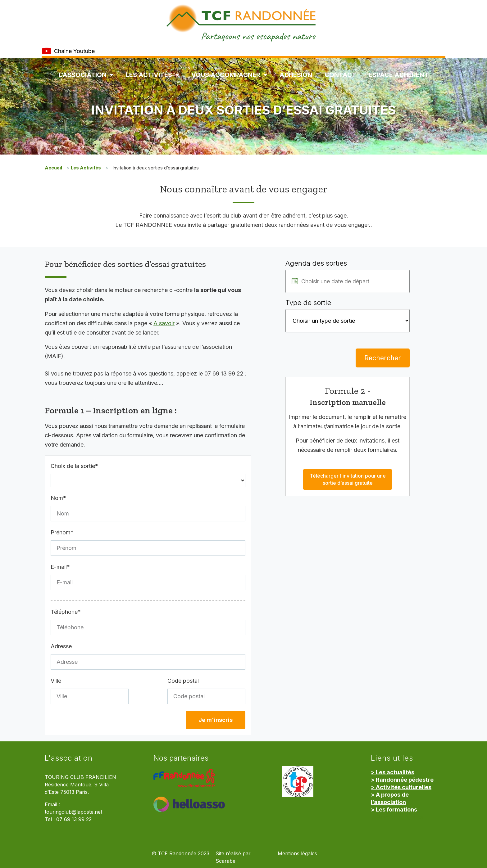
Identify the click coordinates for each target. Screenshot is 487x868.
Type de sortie (308, 303)
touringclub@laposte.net (73, 812)
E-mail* (60, 567)
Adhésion (296, 75)
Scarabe (225, 861)
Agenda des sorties (316, 263)
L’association (86, 75)
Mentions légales (297, 854)
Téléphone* (66, 612)
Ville (56, 681)
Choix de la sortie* (74, 466)
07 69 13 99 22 (74, 819)
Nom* (58, 498)
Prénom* (62, 532)
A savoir (164, 323)
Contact (340, 75)
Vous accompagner (229, 75)
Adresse (61, 646)
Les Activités (152, 75)
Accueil (53, 168)
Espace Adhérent (399, 75)
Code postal (183, 681)
